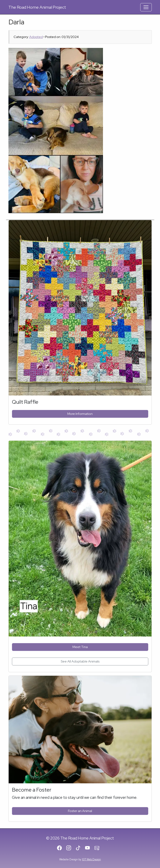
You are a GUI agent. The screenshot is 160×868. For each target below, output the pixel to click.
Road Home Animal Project (37, 7)
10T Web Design (91, 859)
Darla (16, 22)
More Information (80, 414)
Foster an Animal (80, 811)
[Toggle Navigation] (146, 7)
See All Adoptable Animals (80, 661)
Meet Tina (80, 647)
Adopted (36, 37)
